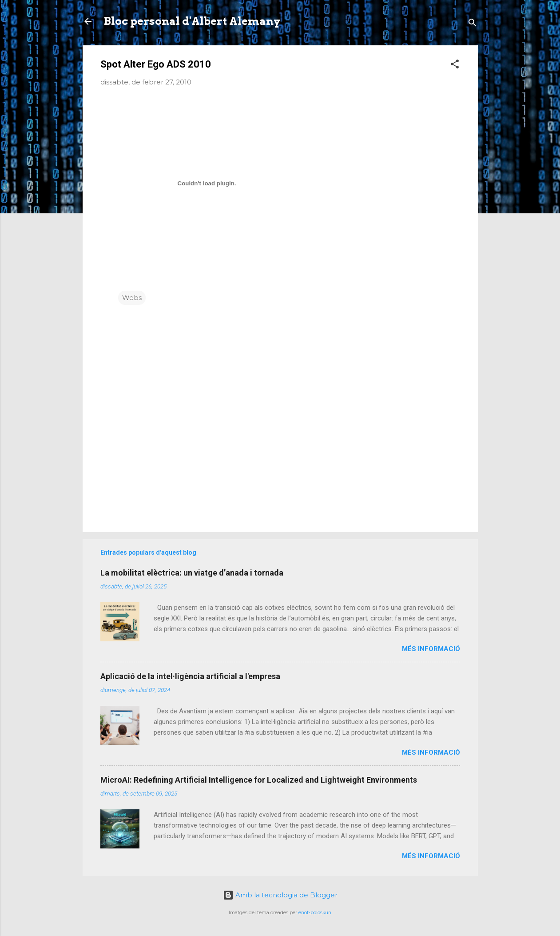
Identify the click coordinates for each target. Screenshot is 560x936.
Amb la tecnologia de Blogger (280, 895)
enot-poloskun (315, 913)
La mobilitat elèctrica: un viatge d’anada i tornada (192, 573)
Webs (132, 298)
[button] (455, 66)
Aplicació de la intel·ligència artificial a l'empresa (190, 676)
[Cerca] (473, 24)
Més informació (431, 649)
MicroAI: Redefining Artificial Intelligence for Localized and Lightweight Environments (259, 780)
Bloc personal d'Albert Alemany (192, 21)
